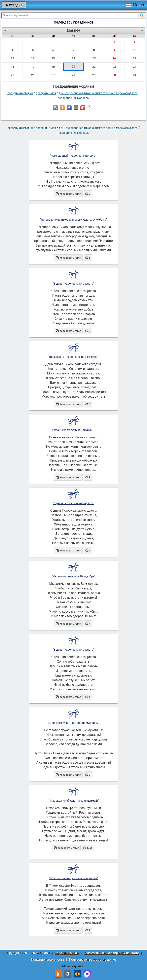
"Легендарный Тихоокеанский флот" (74, 156)
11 (12, 58)
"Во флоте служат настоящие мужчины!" (74, 723)
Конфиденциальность (48, 960)
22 (94, 67)
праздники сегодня (20, 93)
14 (73, 58)
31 (135, 75)
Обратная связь (67, 953)
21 (73, 67)
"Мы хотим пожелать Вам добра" (73, 576)
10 (135, 50)
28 (73, 75)
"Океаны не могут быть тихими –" (73, 430)
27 (53, 75)
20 (53, 67)
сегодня (14, 5)
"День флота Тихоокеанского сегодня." (73, 357)
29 (94, 75)
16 (114, 58)
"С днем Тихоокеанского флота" (74, 503)
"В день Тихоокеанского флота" (74, 284)
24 (135, 67)
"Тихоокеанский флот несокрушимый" (74, 801)
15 (94, 58)
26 (33, 75)
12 (33, 58)
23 (114, 67)
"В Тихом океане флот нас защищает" (73, 878)
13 (53, 58)
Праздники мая (46, 93)
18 (12, 67)
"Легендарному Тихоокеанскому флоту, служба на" (74, 220)
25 (12, 75)
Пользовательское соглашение (92, 960)
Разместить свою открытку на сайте (111, 953)
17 (135, 58)
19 (33, 67)
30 (114, 75)
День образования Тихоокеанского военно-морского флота (98, 93)
